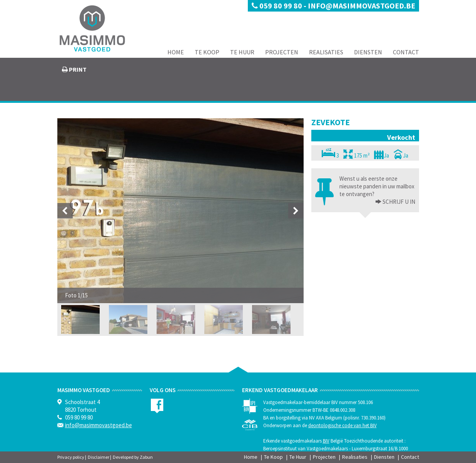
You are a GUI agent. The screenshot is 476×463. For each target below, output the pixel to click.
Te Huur (242, 52)
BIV (326, 441)
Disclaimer (99, 457)
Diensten (368, 52)
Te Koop (207, 52)
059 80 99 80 (278, 6)
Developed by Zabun (133, 457)
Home (176, 52)
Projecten (282, 52)
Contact (406, 52)
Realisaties (326, 52)
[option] (180, 211)
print (77, 69)
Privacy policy (71, 457)
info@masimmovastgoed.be (362, 6)
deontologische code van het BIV (342, 425)
